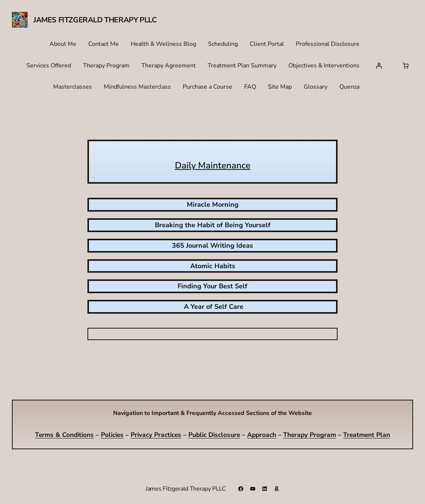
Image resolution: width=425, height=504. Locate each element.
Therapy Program (310, 435)
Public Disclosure (214, 435)
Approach (262, 435)
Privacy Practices (156, 435)
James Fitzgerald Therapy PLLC (95, 20)
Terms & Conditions (64, 435)
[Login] (379, 66)
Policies (112, 435)
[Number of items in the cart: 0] (406, 66)
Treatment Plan (367, 435)
